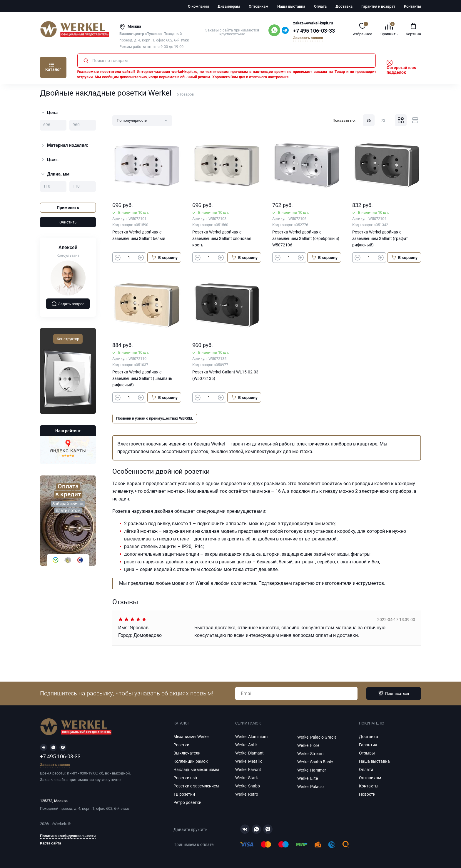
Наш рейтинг (68, 431)
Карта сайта (51, 843)
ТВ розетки (184, 794)
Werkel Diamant (249, 753)
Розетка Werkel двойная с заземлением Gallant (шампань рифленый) (142, 378)
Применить (68, 208)
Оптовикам (259, 6)
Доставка (344, 6)
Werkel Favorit (248, 769)
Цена (50, 113)
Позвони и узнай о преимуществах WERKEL (155, 418)
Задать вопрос (68, 304)
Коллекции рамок (191, 761)
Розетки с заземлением (196, 786)
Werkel (59, 824)
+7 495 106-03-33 (314, 31)
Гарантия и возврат (378, 6)
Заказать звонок (308, 38)
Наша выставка (291, 6)
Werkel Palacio (310, 787)
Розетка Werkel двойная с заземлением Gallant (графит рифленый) (380, 238)
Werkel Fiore (308, 745)
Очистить (68, 222)
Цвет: (49, 160)
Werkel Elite (308, 778)
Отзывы (367, 753)
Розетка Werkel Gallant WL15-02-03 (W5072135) (225, 375)
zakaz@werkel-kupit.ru (313, 23)
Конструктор (68, 339)
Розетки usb (185, 778)
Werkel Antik (246, 745)
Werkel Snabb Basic (315, 762)
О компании (198, 6)
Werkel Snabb (248, 786)
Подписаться (394, 693)
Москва (134, 26)
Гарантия (368, 745)
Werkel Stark (247, 778)
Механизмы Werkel (191, 737)
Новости (367, 794)
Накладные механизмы (196, 769)
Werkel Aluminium (251, 737)
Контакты (412, 6)
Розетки (181, 745)
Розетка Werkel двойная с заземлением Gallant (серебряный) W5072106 (306, 238)
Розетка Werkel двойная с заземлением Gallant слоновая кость (222, 238)
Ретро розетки (187, 802)
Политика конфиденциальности (68, 836)
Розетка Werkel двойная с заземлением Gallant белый (139, 235)
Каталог (53, 69)
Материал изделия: (64, 145)
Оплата (320, 6)
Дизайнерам (229, 6)
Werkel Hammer (312, 770)
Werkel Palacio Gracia (317, 737)
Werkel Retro (247, 794)
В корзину (164, 257)
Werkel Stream (310, 754)
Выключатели (187, 753)
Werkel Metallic (249, 761)
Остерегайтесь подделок (401, 68)
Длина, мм (55, 174)
